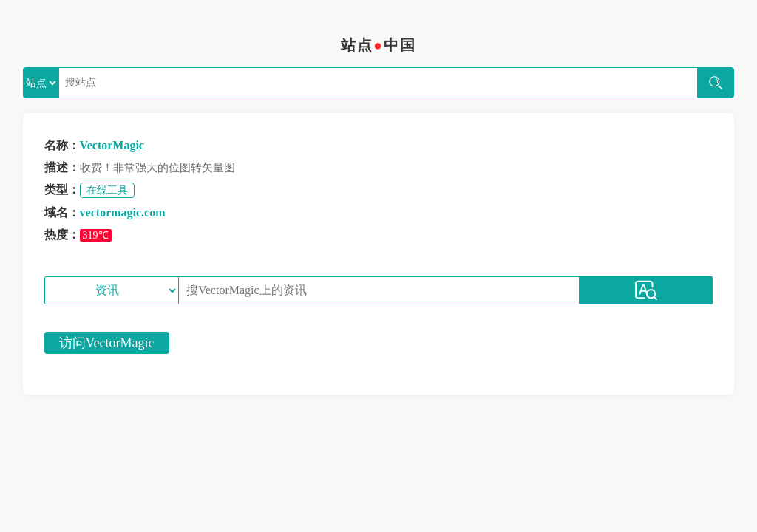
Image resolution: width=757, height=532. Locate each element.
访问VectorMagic (107, 343)
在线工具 (107, 190)
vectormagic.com (123, 212)
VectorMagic (112, 145)
